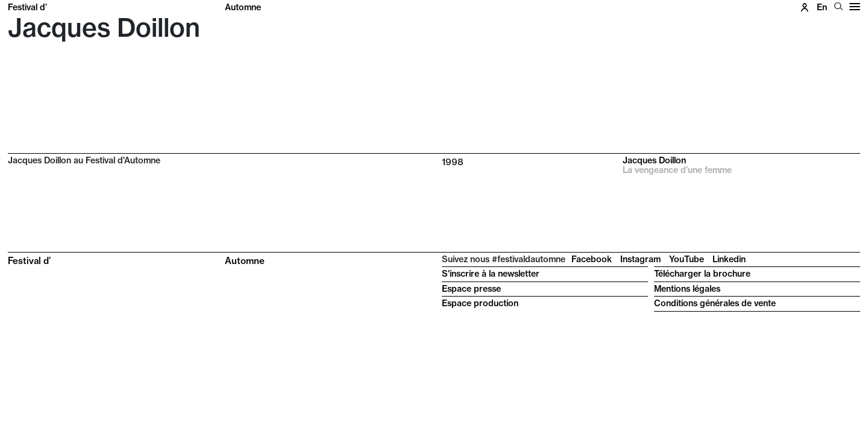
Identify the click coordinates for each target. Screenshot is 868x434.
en (822, 7)
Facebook (592, 259)
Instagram (640, 259)
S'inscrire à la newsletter (491, 274)
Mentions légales (687, 289)
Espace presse (471, 289)
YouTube (687, 259)
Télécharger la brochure (702, 274)
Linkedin (729, 259)
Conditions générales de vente (715, 303)
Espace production (480, 303)
